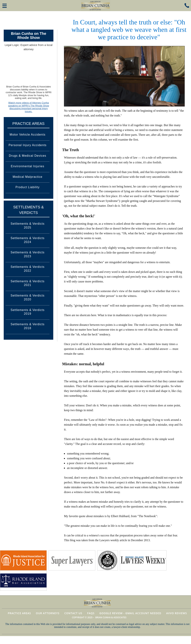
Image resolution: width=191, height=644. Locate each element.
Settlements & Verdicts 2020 (28, 297)
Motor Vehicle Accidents (28, 135)
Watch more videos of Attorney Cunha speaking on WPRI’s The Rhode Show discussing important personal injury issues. (29, 107)
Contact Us (73, 613)
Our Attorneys (48, 613)
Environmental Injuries (27, 166)
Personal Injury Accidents (28, 145)
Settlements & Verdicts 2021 (28, 283)
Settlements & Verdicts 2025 (28, 226)
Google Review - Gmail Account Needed (130, 613)
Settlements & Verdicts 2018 (28, 326)
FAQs (91, 613)
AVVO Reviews (177, 613)
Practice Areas (19, 613)
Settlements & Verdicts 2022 (28, 269)
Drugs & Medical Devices (28, 156)
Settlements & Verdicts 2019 (28, 312)
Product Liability (28, 187)
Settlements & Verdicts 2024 (28, 240)
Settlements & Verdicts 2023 (28, 254)
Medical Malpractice (27, 177)
